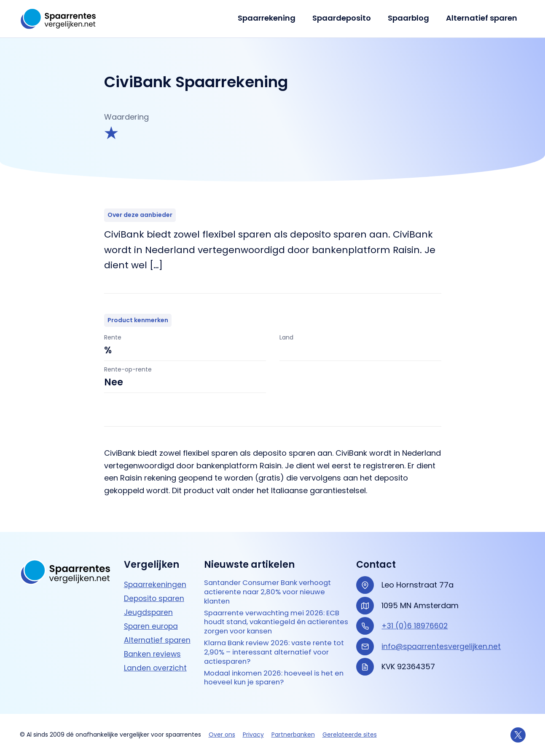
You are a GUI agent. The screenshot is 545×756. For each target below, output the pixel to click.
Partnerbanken (293, 735)
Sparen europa (152, 618)
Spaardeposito (346, 18)
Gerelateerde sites (350, 735)
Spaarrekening (272, 18)
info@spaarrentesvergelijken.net (442, 638)
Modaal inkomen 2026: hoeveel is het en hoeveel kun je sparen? (273, 677)
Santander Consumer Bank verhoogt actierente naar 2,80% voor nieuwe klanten (273, 585)
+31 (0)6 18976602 (415, 618)
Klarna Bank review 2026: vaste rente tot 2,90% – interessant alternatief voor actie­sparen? (273, 650)
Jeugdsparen (149, 604)
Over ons (222, 735)
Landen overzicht (156, 660)
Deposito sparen (155, 590)
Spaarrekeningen (156, 576)
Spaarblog (411, 18)
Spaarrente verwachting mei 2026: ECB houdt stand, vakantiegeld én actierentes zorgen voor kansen (269, 617)
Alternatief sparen (482, 18)
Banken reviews (153, 646)
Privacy (253, 735)
